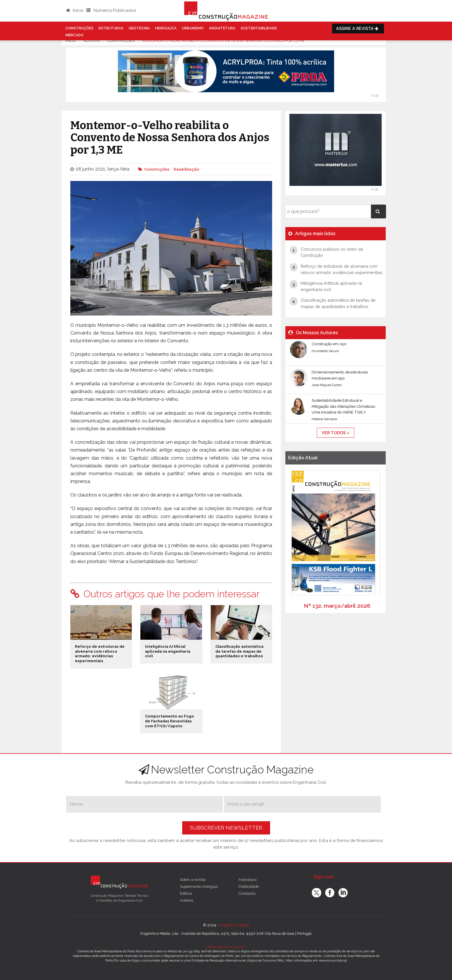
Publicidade (249, 886)
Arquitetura (222, 28)
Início (75, 10)
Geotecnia (139, 28)
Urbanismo (193, 28)
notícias (92, 40)
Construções (79, 28)
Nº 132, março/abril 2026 (337, 606)
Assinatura (247, 879)
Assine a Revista (358, 28)
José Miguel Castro (327, 385)
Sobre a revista (193, 879)
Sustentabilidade (259, 28)
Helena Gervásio (324, 419)
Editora (186, 893)
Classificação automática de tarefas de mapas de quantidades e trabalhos (239, 651)
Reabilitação (187, 169)
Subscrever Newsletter (226, 828)
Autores (187, 900)
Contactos (247, 893)
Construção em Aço (329, 344)
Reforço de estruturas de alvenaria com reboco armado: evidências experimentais (100, 654)
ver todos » (336, 433)
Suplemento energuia (199, 886)
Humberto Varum (325, 351)
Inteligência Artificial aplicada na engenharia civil (168, 651)
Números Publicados (111, 10)
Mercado (75, 35)
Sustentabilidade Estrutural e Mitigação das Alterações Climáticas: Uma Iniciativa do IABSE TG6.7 (344, 406)
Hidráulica (166, 28)
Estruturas (111, 28)
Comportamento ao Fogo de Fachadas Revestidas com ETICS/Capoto (169, 721)
